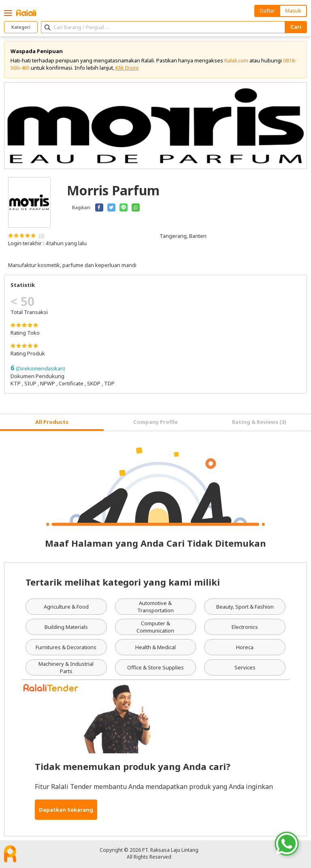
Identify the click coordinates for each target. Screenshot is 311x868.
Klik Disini (127, 68)
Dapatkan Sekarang (66, 810)
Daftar (267, 11)
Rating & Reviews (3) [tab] (259, 422)
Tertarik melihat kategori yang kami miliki (123, 582)
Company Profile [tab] (155, 422)
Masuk (293, 11)
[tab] (52, 422)
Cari (296, 27)
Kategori (21, 27)
